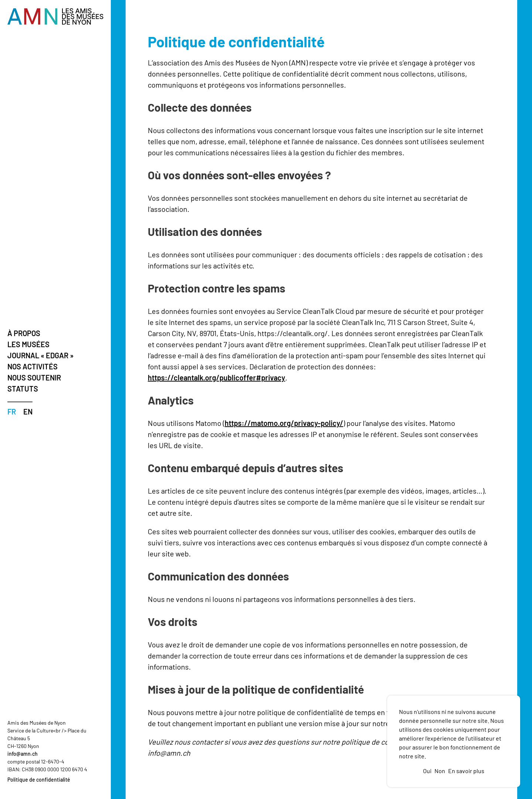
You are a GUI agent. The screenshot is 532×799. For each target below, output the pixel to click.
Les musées (28, 344)
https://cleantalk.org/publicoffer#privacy (216, 378)
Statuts (23, 389)
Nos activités (33, 366)
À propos (24, 333)
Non (440, 771)
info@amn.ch (23, 754)
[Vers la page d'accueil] (55, 17)
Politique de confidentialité (39, 780)
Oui (427, 771)
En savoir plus (466, 771)
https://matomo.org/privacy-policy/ (284, 423)
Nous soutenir (34, 378)
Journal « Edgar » (40, 355)
